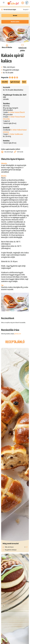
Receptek (26, 10)
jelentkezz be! (18, 334)
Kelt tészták (19, 152)
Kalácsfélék (5, 82)
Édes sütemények (7, 152)
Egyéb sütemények (15, 82)
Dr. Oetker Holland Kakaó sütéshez (15, 131)
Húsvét (24, 82)
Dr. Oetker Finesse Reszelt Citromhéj (14, 118)
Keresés (15, 16)
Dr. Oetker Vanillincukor (16, 134)
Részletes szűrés (15, 22)
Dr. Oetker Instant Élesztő (16, 112)
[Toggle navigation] (4, 3)
